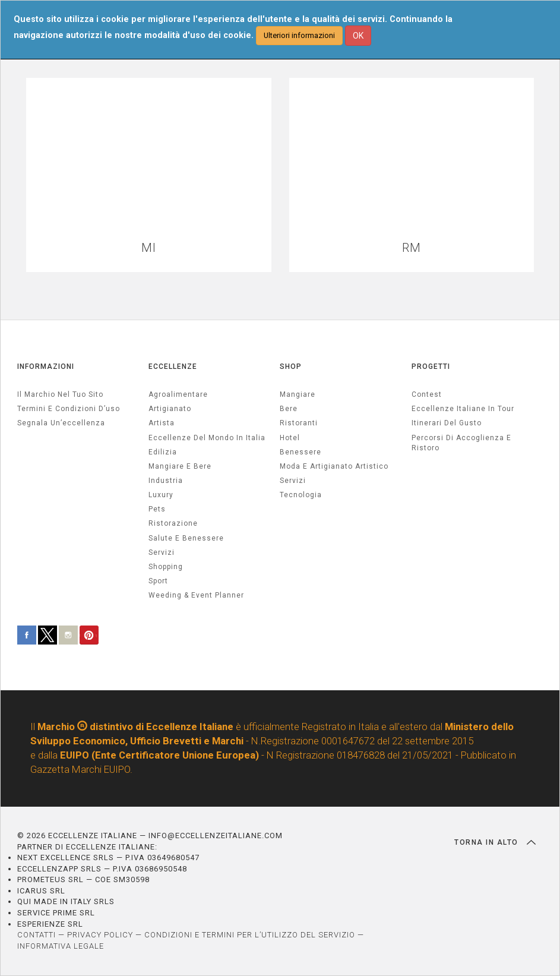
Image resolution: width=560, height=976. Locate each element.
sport (158, 581)
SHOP (291, 367)
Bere (289, 409)
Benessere (300, 452)
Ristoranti (299, 423)
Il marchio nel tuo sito (60, 394)
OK (358, 36)
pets (157, 509)
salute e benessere (186, 538)
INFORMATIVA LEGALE (61, 946)
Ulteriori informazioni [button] (299, 35)
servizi (162, 552)
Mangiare (298, 394)
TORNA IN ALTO (495, 842)
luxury (161, 495)
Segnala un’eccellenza (61, 423)
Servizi (293, 481)
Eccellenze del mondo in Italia (207, 438)
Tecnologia (301, 495)
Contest (427, 394)
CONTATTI (37, 935)
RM (412, 248)
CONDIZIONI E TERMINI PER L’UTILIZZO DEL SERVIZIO (250, 935)
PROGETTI (431, 367)
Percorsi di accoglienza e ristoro (461, 443)
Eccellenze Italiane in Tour (463, 409)
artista (162, 423)
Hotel (290, 438)
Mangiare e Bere (180, 466)
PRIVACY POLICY (100, 935)
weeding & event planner (196, 595)
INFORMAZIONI (46, 367)
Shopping (166, 567)
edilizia (163, 452)
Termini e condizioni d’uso (69, 409)
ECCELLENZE (173, 367)
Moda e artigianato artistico (334, 466)
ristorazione (173, 523)
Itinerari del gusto (447, 423)
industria (166, 481)
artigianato (170, 409)
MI (149, 248)
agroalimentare (178, 394)
